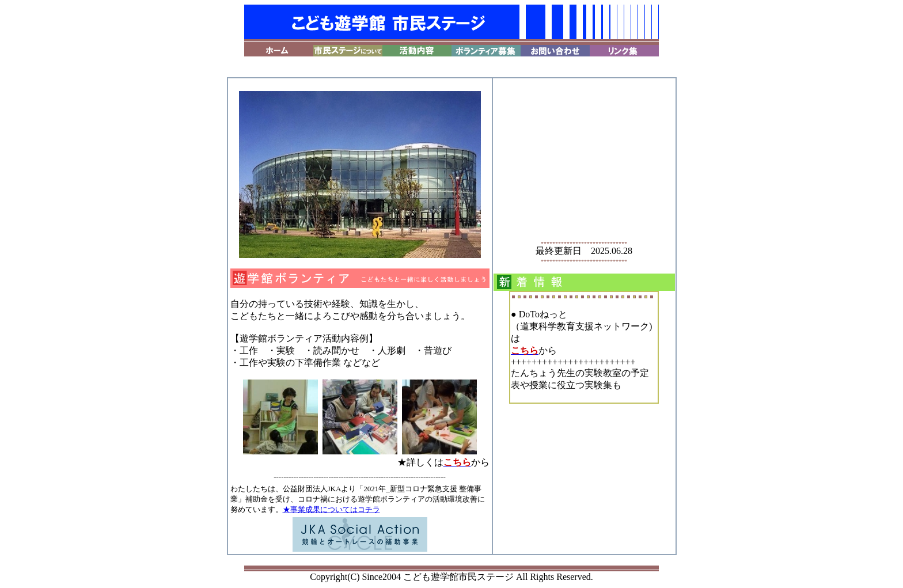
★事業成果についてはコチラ (331, 509)
